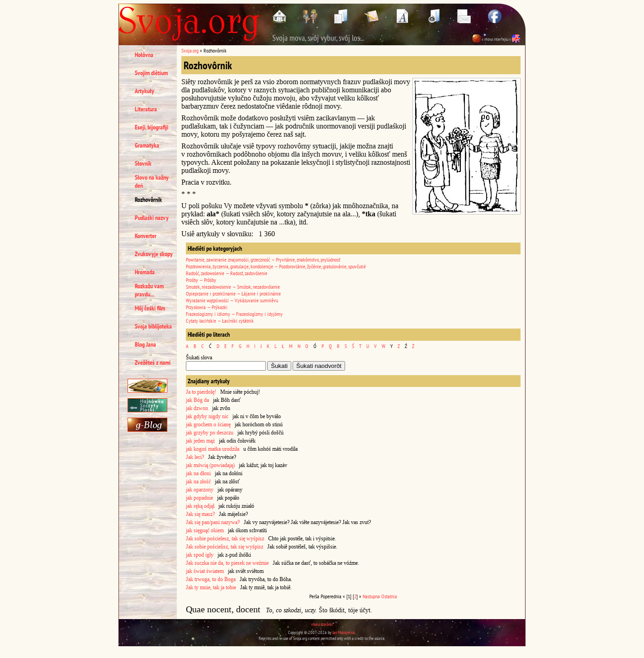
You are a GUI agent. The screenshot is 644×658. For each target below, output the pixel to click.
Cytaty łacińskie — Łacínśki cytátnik (220, 321)
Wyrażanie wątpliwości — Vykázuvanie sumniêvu (232, 300)
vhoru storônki (322, 624)
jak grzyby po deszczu (210, 433)
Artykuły (144, 91)
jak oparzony (200, 490)
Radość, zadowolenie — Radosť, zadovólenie (227, 273)
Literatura (146, 109)
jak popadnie (199, 498)
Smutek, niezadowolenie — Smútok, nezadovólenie (233, 287)
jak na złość (198, 482)
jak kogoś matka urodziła (213, 449)
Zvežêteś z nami (153, 362)
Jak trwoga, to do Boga (211, 579)
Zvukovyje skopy (154, 254)
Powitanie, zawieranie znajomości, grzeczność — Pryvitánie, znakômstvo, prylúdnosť (263, 260)
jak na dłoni (198, 473)
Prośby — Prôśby (201, 280)
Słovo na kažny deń (152, 181)
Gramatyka (147, 145)
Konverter (146, 236)
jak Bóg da (197, 400)
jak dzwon (197, 408)
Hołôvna (144, 55)
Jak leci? (195, 457)
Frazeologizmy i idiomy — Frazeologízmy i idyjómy (234, 314)
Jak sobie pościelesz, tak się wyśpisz (225, 539)
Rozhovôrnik (148, 200)
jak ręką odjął (200, 506)
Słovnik (143, 163)
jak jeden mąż (200, 441)
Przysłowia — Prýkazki (207, 307)
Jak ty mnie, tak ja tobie (211, 587)
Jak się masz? (200, 514)
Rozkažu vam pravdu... (149, 290)
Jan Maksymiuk (344, 632)
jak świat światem (205, 571)
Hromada (145, 272)
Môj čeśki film (150, 308)
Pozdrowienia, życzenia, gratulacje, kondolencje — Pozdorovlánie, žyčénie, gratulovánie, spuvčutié (276, 266)
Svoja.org (190, 50)
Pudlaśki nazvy (152, 218)
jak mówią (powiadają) (210, 465)
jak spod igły (200, 555)
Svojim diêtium (151, 73)
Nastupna (371, 596)
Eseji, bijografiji (152, 127)
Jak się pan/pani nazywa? (213, 522)
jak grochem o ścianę (208, 424)
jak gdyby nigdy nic (207, 416)
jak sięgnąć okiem (205, 530)
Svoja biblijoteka (153, 326)
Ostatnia (389, 596)
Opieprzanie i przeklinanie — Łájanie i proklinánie (233, 293)
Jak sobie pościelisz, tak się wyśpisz (225, 547)
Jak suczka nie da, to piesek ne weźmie (227, 563)
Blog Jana (145, 344)
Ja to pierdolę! (201, 392)
